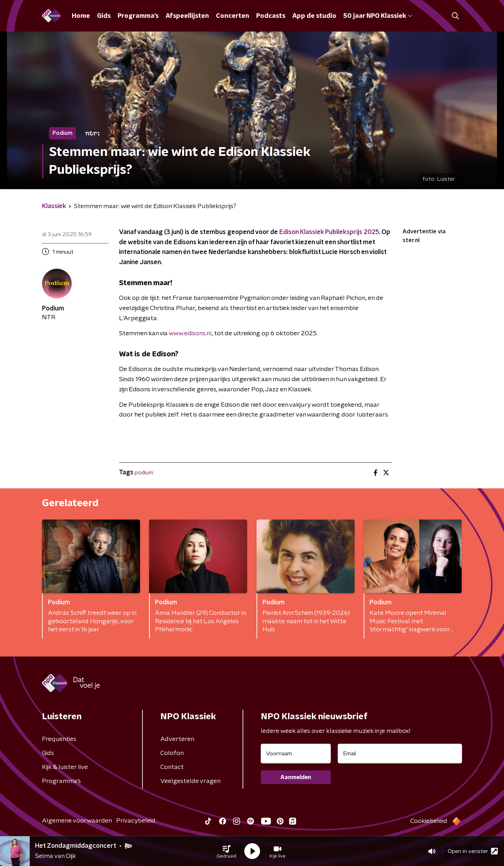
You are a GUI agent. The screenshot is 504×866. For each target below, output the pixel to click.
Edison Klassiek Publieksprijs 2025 (328, 232)
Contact (172, 767)
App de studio (314, 16)
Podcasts (271, 16)
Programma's (138, 16)
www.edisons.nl (190, 334)
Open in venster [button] (473, 851)
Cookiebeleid (429, 821)
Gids (104, 16)
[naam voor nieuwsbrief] (296, 754)
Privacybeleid (136, 821)
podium (144, 473)
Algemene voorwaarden (77, 821)
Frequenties (59, 739)
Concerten (233, 16)
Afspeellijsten (187, 16)
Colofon (172, 753)
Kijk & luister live (65, 767)
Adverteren (177, 739)
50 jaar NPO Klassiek (378, 16)
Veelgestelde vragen (190, 781)
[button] (226, 851)
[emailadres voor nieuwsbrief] (400, 754)
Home (81, 16)
